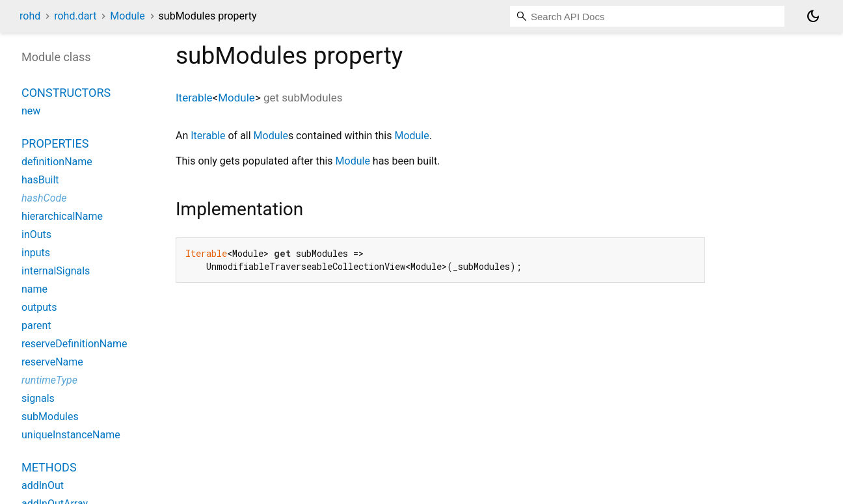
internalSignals (56, 271)
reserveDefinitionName (74, 344)
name (34, 289)
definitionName (57, 162)
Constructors (66, 93)
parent (36, 325)
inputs (36, 253)
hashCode (44, 198)
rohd (30, 16)
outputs (39, 307)
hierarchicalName (62, 216)
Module (127, 16)
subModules (50, 417)
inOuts (36, 234)
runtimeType (49, 380)
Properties (55, 143)
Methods (49, 467)
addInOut (43, 485)
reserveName (52, 362)
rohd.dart (75, 16)
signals (38, 398)
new (31, 111)
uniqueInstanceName (71, 435)
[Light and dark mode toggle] (813, 16)
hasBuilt (40, 180)
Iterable (194, 98)
